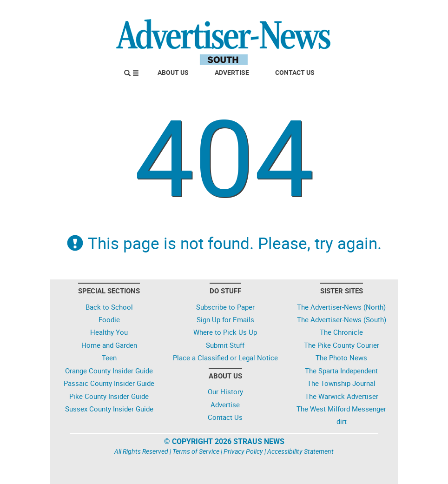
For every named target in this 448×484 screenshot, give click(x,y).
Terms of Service (196, 451)
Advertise (232, 72)
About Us (173, 72)
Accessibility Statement (300, 451)
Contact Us (295, 72)
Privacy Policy (243, 451)
